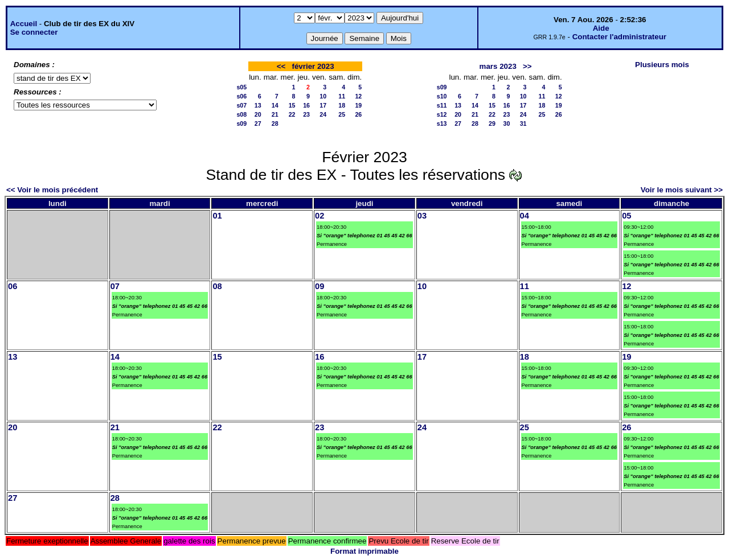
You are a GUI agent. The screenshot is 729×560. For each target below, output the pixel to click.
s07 (241, 105)
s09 (241, 123)
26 (358, 114)
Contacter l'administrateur (619, 37)
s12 (442, 114)
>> (527, 66)
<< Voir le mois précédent (52, 190)
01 (217, 216)
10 (323, 96)
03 (422, 216)
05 (626, 216)
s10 (442, 96)
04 (525, 216)
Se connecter (34, 32)
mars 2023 (498, 66)
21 (275, 114)
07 (115, 286)
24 (323, 114)
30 (506, 123)
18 (342, 105)
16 (306, 105)
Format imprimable (364, 551)
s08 (241, 114)
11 (342, 96)
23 (306, 114)
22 (292, 114)
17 (323, 105)
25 (342, 114)
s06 (241, 96)
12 (358, 96)
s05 (241, 87)
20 (258, 114)
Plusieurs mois (662, 65)
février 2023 (313, 66)
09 (320, 286)
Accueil (24, 24)
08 (217, 286)
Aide (601, 28)
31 (523, 123)
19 (358, 105)
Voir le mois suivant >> (682, 190)
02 (320, 216)
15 (292, 105)
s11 (442, 105)
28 (275, 123)
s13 (442, 123)
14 (275, 105)
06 (13, 286)
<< (281, 66)
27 (258, 123)
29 (492, 123)
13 (258, 105)
